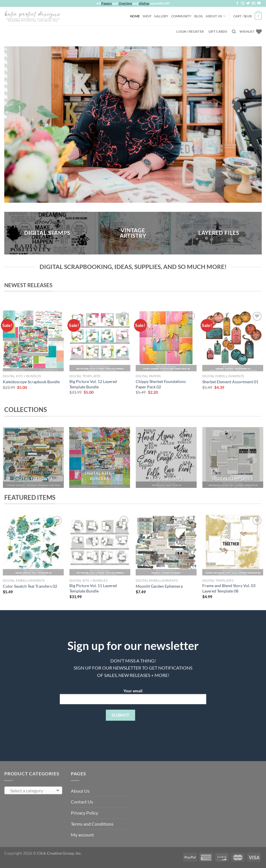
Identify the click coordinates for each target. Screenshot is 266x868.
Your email (133, 698)
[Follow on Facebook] (237, 3)
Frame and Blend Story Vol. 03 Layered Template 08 (229, 588)
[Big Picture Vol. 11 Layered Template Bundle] (100, 545)
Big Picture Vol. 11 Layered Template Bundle (93, 588)
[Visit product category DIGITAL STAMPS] (166, 457)
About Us (216, 16)
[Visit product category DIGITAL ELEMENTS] (33, 457)
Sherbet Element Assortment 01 (230, 382)
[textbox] (32, 791)
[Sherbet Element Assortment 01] (233, 341)
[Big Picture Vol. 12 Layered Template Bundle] (100, 341)
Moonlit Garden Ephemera (159, 586)
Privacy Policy (84, 813)
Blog (199, 16)
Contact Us (82, 802)
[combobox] (33, 790)
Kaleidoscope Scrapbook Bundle (31, 382)
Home (135, 16)
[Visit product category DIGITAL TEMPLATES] (233, 457)
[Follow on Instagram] (243, 3)
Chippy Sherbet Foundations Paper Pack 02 (161, 384)
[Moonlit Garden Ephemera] (166, 545)
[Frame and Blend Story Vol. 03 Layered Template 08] (233, 545)
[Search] (234, 32)
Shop (147, 16)
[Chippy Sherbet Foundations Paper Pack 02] (166, 341)
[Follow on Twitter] (248, 3)
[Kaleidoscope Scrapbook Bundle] (33, 341)
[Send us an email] (253, 3)
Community (181, 16)
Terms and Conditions (92, 824)
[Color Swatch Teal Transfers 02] (33, 545)
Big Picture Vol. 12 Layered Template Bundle (93, 384)
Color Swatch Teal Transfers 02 (30, 586)
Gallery (161, 16)
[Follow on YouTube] (259, 3)
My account (82, 835)
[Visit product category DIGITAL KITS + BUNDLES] (100, 457)
